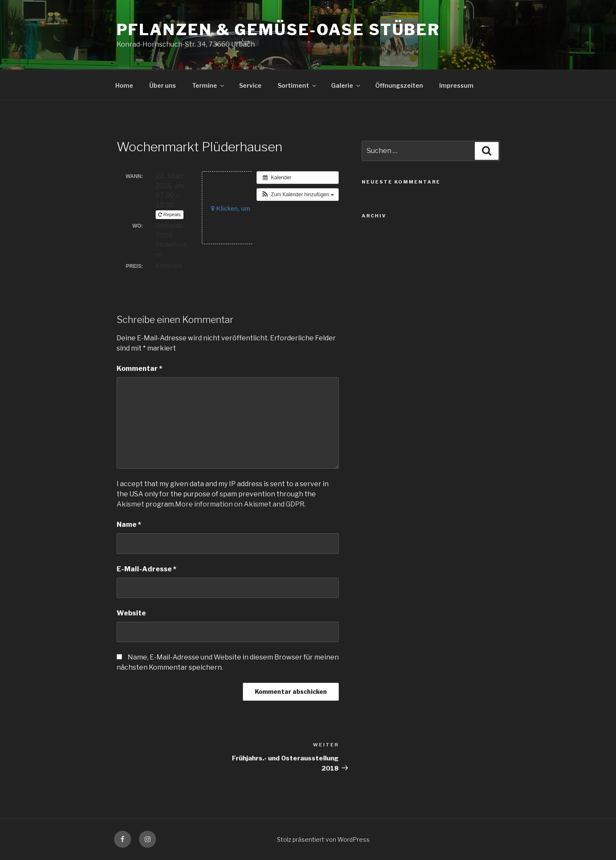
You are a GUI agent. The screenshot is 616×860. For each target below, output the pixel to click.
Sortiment (297, 85)
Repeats (170, 214)
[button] (298, 195)
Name (129, 525)
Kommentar (139, 369)
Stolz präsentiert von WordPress (323, 839)
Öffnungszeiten (399, 85)
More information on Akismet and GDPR (240, 504)
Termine (209, 85)
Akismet (130, 504)
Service (250, 85)
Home (124, 85)
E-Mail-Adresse (146, 569)
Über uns (163, 85)
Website (131, 613)
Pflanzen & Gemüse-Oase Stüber (279, 30)
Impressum (456, 85)
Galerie (346, 85)
